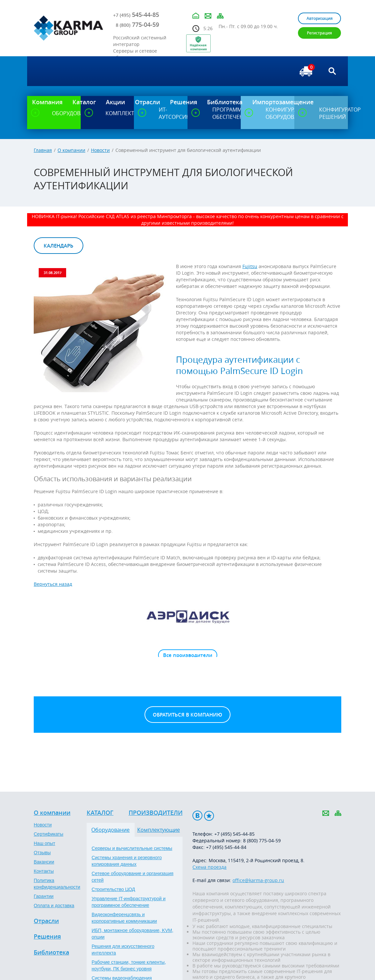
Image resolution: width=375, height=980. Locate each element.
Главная (43, 150)
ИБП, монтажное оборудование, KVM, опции (132, 934)
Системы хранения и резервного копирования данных (127, 861)
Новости (100, 150)
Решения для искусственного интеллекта (123, 950)
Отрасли (46, 921)
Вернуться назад (53, 584)
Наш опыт (44, 843)
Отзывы (42, 853)
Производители (156, 813)
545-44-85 (136, 15)
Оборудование (110, 830)
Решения (47, 937)
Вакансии (44, 862)
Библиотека (51, 953)
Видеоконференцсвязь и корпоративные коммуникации (124, 918)
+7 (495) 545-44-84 (226, 847)
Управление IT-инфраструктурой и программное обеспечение (129, 902)
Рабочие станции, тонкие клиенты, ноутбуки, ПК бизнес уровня (129, 965)
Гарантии (44, 896)
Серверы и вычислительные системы (132, 848)
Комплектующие (159, 830)
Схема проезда (209, 867)
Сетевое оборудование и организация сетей (132, 877)
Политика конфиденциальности (57, 884)
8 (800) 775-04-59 (262, 840)
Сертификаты (48, 834)
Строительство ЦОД (113, 889)
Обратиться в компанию (187, 715)
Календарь (59, 246)
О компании (71, 150)
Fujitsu (250, 266)
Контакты (44, 871)
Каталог (100, 813)
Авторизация (320, 18)
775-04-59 (137, 24)
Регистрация (319, 33)
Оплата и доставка (54, 906)
